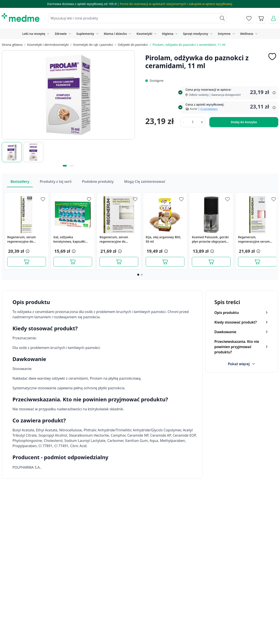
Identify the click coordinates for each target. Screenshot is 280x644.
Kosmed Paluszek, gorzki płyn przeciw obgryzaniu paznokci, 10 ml (210, 239)
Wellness (247, 34)
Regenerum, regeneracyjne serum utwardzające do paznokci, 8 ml (254, 239)
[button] (27, 251)
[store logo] (21, 18)
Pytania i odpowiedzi (150, 625)
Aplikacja (141, 635)
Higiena (168, 34)
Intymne (224, 34)
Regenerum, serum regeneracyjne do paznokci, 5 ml (22, 239)
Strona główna (12, 45)
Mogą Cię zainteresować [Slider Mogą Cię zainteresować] (145, 181)
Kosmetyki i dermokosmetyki (48, 45)
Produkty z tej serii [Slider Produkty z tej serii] (56, 181)
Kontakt (91, 605)
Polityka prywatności (223, 605)
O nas (90, 625)
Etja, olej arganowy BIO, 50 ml (163, 239)
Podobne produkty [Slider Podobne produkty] (98, 181)
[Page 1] (138, 275)
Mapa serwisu (145, 616)
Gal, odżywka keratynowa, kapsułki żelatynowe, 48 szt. (69, 239)
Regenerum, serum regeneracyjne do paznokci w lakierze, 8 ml (118, 239)
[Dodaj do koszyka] (27, 262)
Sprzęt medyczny (196, 34)
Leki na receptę (34, 34)
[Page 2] (142, 275)
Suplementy (85, 34)
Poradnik (141, 605)
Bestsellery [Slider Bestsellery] (20, 181)
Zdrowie (61, 34)
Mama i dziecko (115, 34)
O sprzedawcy (209, 109)
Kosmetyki (144, 34)
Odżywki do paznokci (133, 45)
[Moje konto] (273, 18)
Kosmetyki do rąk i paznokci (93, 45)
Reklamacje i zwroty (223, 616)
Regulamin (94, 616)
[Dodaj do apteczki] (272, 57)
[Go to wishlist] (249, 18)
